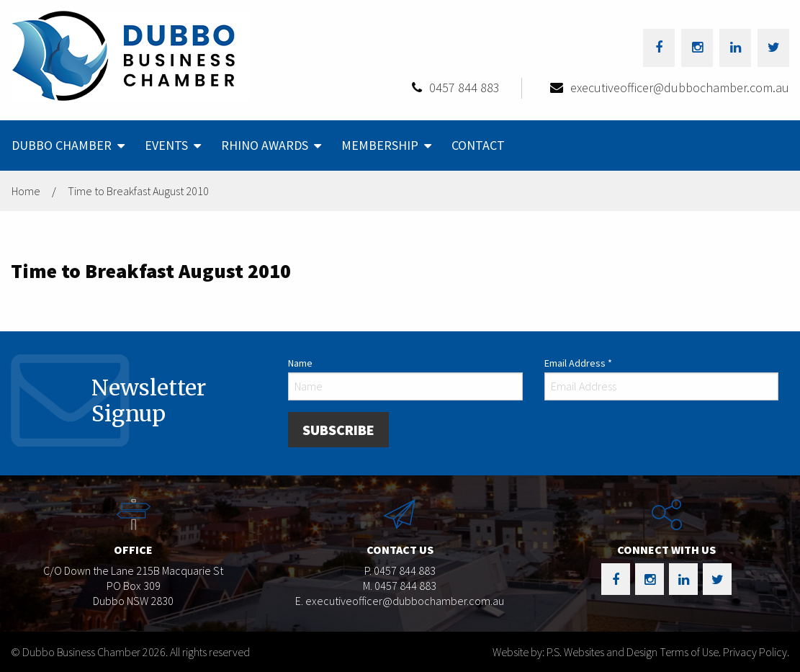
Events (166, 145)
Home (26, 191)
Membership (380, 145)
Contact (478, 145)
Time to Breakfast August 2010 (138, 191)
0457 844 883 (464, 88)
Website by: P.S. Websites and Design (575, 652)
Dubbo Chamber (62, 145)
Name (300, 363)
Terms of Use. (690, 652)
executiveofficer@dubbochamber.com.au (680, 88)
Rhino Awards (265, 145)
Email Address (578, 363)
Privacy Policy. (756, 652)
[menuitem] (67, 145)
